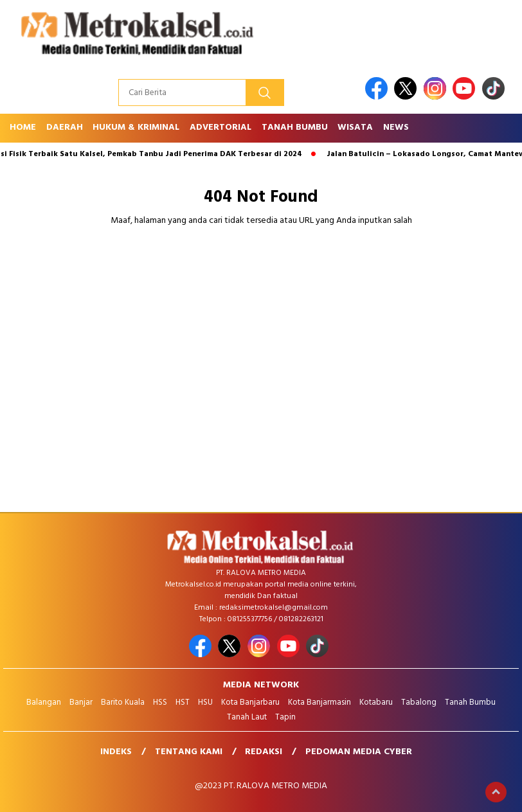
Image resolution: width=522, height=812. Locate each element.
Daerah (65, 128)
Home (23, 128)
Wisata (355, 128)
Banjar (81, 702)
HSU (205, 702)
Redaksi (264, 752)
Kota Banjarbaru (250, 702)
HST (183, 702)
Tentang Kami (189, 752)
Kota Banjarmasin (319, 702)
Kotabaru (376, 702)
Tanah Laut (247, 717)
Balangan (44, 702)
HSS (160, 702)
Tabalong (419, 702)
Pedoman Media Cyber (359, 752)
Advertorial (221, 128)
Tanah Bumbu (295, 128)
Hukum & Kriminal (136, 128)
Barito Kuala (123, 702)
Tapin (285, 717)
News (396, 128)
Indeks (116, 752)
